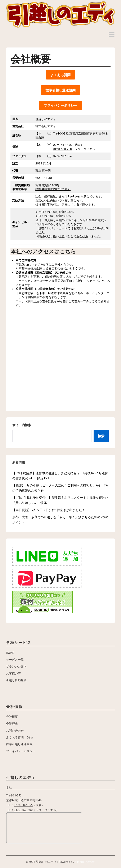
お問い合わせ (15, 731)
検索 (101, 436)
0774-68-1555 (62, 145)
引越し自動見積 (16, 680)
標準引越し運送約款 (19, 744)
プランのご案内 (16, 667)
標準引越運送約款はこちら (53, 189)
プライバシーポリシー (21, 751)
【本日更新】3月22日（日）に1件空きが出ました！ (49, 510)
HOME (10, 653)
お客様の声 (13, 673)
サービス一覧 (15, 660)
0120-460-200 (62, 149)
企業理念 (12, 724)
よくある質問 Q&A (19, 737)
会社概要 (12, 717)
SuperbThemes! (85, 862)
